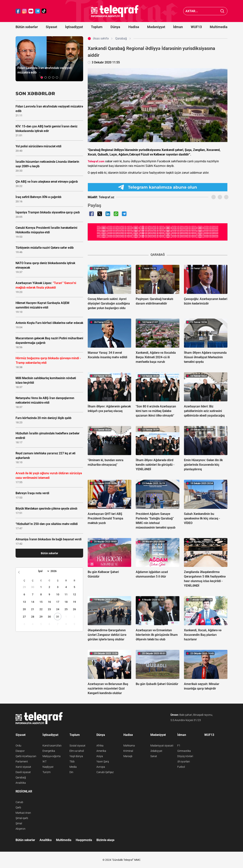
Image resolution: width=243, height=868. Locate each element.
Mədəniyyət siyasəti (162, 746)
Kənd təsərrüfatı (52, 746)
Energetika (49, 751)
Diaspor (20, 751)
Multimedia (219, 27)
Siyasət (51, 27)
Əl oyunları (184, 761)
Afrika (100, 746)
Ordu (18, 746)
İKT (45, 761)
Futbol (181, 767)
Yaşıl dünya (76, 756)
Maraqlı (128, 756)
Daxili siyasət (23, 772)
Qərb (18, 807)
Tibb (72, 761)
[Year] (56, 571)
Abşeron (21, 829)
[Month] (43, 571)
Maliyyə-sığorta (52, 756)
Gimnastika (184, 751)
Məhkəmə (129, 746)
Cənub (19, 802)
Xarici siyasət (23, 767)
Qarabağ (21, 777)
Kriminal (128, 751)
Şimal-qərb (22, 818)
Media (73, 767)
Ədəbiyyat (156, 751)
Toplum (97, 27)
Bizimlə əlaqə (105, 840)
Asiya (100, 756)
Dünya (115, 27)
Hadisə (134, 27)
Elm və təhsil (77, 751)
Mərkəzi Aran (23, 813)
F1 (179, 746)
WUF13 (196, 27)
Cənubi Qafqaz (105, 772)
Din (71, 772)
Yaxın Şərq (103, 761)
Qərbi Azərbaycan (26, 756)
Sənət (154, 756)
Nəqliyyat (48, 767)
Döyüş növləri (185, 756)
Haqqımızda (84, 840)
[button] (42, 77)
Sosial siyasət (77, 746)
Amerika (101, 751)
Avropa (101, 767)
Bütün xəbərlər (27, 27)
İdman (178, 27)
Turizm (47, 772)
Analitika (21, 783)
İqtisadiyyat (74, 27)
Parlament (22, 761)
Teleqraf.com (96, 161)
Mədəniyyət (156, 27)
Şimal (19, 823)
